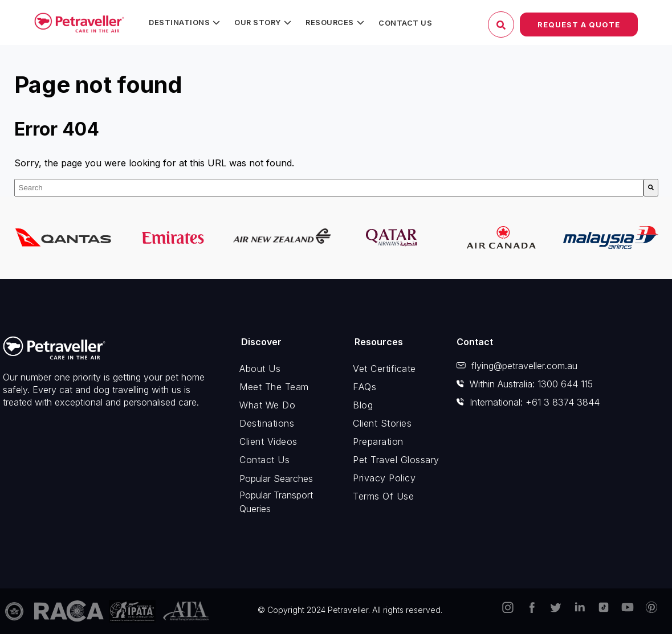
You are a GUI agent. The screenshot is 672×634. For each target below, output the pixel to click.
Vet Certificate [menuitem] (384, 369)
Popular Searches (276, 478)
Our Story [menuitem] (258, 22)
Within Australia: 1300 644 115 (525, 384)
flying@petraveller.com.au (517, 366)
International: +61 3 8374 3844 (528, 402)
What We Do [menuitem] (267, 405)
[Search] (651, 188)
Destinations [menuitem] (179, 22)
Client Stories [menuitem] (382, 423)
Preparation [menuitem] (378, 441)
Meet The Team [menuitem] (274, 387)
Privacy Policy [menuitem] (384, 478)
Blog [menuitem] (363, 405)
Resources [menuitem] (330, 22)
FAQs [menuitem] (364, 387)
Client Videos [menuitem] (268, 441)
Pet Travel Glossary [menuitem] (396, 460)
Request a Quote (579, 24)
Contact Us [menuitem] (405, 23)
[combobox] (329, 188)
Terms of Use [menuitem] (383, 496)
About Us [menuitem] (260, 369)
